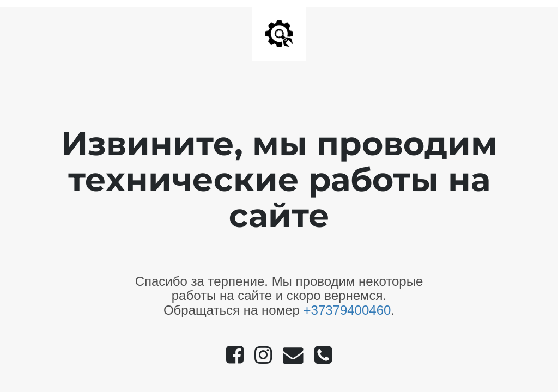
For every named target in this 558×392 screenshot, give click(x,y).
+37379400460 (347, 310)
